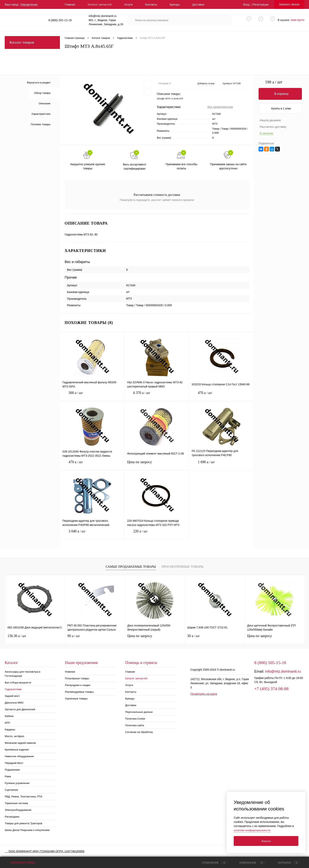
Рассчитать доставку (273, 127)
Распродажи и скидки (78, 685)
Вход (246, 5)
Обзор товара (42, 93)
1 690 (221, 465)
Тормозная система (16, 803)
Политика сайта (134, 725)
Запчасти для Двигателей (20, 709)
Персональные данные (139, 712)
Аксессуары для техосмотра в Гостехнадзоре (22, 674)
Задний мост (12, 696)
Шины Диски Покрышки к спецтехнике (27, 830)
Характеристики (41, 114)
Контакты (151, 5)
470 (221, 396)
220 (157, 534)
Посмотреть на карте (204, 694)
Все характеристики (220, 107)
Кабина (9, 716)
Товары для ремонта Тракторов (24, 823)
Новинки (70, 672)
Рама (8, 776)
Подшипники (12, 770)
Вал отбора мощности (18, 683)
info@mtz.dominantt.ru (283, 671)
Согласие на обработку (139, 732)
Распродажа (12, 817)
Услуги (128, 5)
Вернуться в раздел (39, 83)
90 (74, 636)
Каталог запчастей (100, 5)
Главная (70, 5)
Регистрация (261, 5)
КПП (7, 723)
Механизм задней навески (20, 743)
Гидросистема (13, 689)
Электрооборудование (18, 810)
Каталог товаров (32, 42)
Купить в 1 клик (281, 108)
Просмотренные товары (182, 567)
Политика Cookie (135, 719)
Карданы (10, 729)
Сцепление (11, 790)
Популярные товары (77, 678)
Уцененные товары (76, 699)
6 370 (157, 396)
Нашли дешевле (270, 120)
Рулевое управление (17, 783)
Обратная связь (20, 863)
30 (193, 636)
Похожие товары (41, 124)
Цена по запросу (157, 464)
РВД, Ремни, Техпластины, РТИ (23, 797)
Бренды (175, 5)
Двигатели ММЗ (14, 703)
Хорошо (266, 841)
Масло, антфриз (14, 736)
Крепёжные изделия (17, 750)
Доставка (198, 5)
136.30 (17, 636)
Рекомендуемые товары (79, 692)
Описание (45, 103)
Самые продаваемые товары (131, 567)
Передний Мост (14, 763)
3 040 (92, 534)
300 (92, 396)
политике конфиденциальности (252, 830)
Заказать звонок (289, 4)
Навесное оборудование (19, 756)
